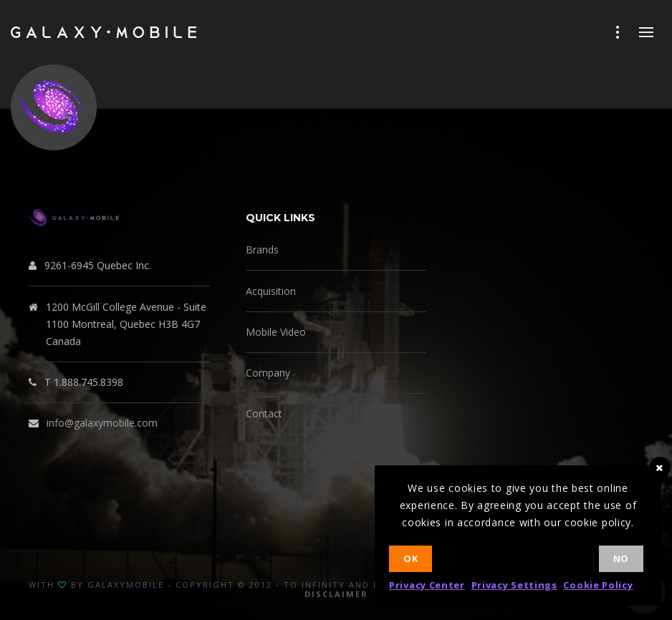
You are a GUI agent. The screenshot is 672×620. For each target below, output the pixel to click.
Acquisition (271, 291)
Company (268, 373)
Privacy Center (427, 585)
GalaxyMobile (126, 585)
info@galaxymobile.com (102, 423)
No (621, 558)
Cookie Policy (598, 585)
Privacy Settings (514, 585)
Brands (262, 250)
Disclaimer (336, 594)
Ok (411, 558)
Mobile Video (276, 332)
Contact (264, 413)
